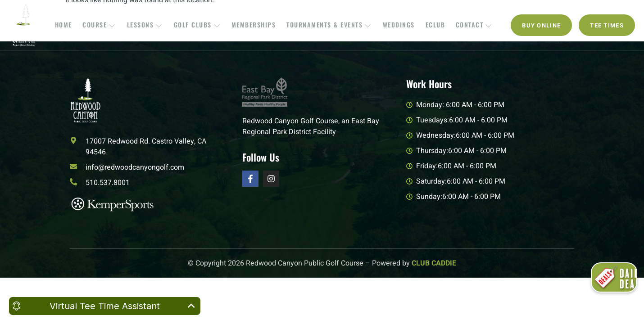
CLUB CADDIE (434, 263)
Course (106, 25)
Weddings (396, 25)
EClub (431, 25)
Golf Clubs (200, 25)
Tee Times (607, 25)
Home (71, 25)
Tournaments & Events (328, 25)
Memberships (255, 25)
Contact (468, 25)
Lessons (149, 25)
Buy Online (541, 25)
